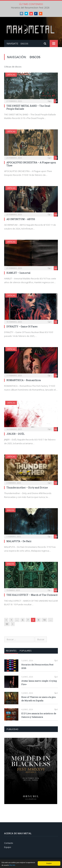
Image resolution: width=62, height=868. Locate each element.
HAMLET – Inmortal (19, 273)
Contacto (9, 843)
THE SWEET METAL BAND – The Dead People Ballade (28, 107)
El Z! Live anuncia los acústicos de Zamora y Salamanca (39, 715)
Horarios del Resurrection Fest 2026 (30, 8)
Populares (26, 651)
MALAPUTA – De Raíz (19, 541)
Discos (10, 510)
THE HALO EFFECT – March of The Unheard (32, 595)
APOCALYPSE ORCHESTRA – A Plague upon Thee (31, 164)
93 (7, 624)
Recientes (11, 651)
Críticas (11, 75)
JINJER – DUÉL (16, 434)
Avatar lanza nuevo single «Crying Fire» (39, 683)
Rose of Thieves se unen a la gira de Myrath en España (38, 699)
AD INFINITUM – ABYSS (21, 219)
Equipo (8, 847)
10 (44, 620)
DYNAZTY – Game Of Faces (22, 326)
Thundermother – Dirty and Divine (27, 488)
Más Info (12, 865)
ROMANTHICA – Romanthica (24, 380)
